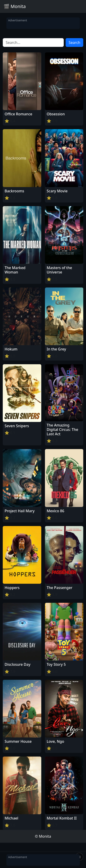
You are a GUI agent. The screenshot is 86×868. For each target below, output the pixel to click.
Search (74, 43)
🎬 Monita (15, 6)
